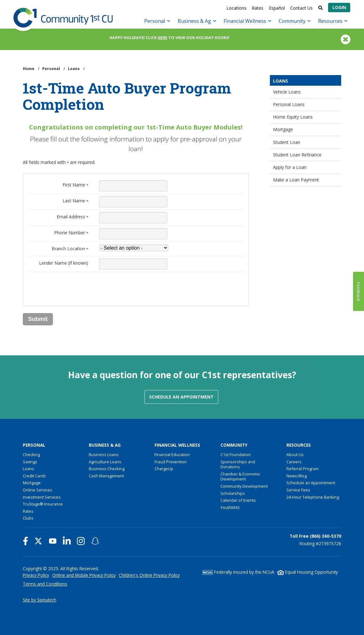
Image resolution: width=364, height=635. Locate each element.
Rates (258, 8)
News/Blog (297, 476)
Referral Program (303, 469)
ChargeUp (164, 469)
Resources (333, 21)
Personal (157, 21)
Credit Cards (34, 476)
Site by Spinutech (40, 600)
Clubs (28, 518)
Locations (236, 8)
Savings (30, 462)
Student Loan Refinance (297, 155)
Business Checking (107, 469)
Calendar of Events (238, 500)
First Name (75, 185)
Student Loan (287, 142)
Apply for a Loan (290, 167)
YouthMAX (230, 507)
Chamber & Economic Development (240, 477)
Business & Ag (197, 21)
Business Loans (104, 455)
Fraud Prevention (171, 462)
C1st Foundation (236, 455)
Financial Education (172, 455)
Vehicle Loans (287, 92)
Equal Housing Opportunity (308, 572)
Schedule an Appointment (181, 397)
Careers (294, 462)
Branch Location (70, 249)
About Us (295, 455)
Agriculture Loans (105, 462)
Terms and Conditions (45, 584)
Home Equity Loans (293, 117)
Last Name (75, 201)
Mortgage (283, 129)
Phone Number (71, 233)
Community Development (244, 486)
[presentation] (75, 287)
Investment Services (42, 497)
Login (339, 7)
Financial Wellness (247, 21)
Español (277, 8)
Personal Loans (289, 104)
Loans (281, 81)
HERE (162, 38)
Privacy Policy (36, 575)
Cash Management (106, 476)
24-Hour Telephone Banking (313, 497)
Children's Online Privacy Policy (149, 575)
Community (295, 21)
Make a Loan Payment (296, 180)
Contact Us (301, 8)
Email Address (72, 217)
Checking (31, 455)
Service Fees (298, 490)
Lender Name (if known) (64, 263)
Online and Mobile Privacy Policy (84, 575)
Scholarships (233, 493)
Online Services (38, 490)
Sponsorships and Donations (238, 464)
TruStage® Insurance (43, 504)
